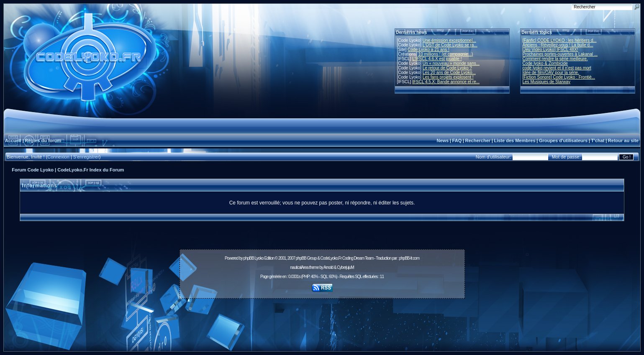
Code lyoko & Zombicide (545, 63)
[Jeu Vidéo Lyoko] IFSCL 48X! (550, 50)
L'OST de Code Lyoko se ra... (450, 45)
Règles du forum (43, 140)
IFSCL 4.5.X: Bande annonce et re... (446, 82)
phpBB (249, 258)
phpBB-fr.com (409, 258)
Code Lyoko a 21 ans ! (428, 50)
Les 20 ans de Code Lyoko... (449, 73)
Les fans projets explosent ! (448, 77)
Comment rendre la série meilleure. (555, 59)
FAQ (457, 140)
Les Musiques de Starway (547, 82)
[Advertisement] (322, 320)
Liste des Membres (514, 140)
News (443, 140)
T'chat (598, 140)
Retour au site (623, 140)
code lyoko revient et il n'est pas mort (557, 68)
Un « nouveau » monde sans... (451, 63)
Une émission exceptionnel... (449, 40)
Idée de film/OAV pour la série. (551, 73)
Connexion (58, 157)
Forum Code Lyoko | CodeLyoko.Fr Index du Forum (68, 170)
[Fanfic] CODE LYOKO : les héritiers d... (560, 40)
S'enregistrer (86, 157)
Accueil (13, 140)
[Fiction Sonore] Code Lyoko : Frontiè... (559, 77)
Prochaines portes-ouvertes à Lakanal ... (560, 54)
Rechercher (478, 140)
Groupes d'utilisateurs (563, 140)
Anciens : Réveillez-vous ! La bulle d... (558, 45)
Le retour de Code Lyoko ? (447, 68)
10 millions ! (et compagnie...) (446, 54)
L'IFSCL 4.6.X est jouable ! (437, 59)
